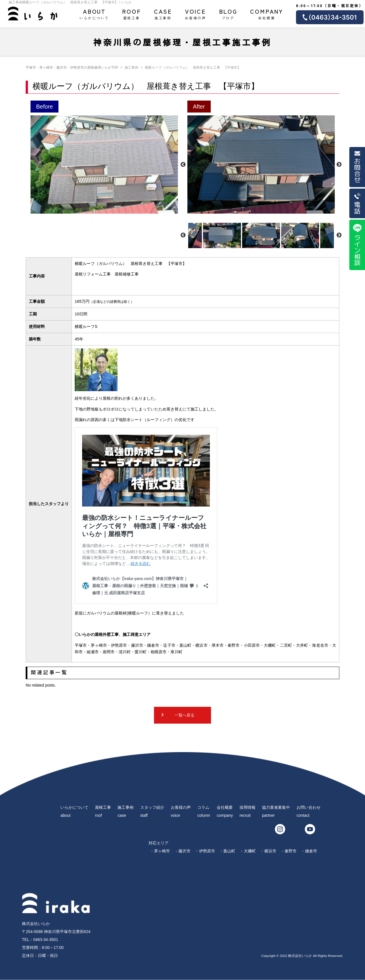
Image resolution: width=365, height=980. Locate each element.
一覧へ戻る (184, 715)
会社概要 (267, 14)
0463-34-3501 (45, 940)
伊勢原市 (207, 851)
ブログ (228, 14)
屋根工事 (132, 14)
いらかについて (94, 14)
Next (339, 165)
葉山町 (229, 851)
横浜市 (270, 851)
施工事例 (163, 14)
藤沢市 (184, 851)
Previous (183, 165)
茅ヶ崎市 (162, 851)
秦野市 (291, 851)
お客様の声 (195, 14)
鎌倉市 (311, 851)
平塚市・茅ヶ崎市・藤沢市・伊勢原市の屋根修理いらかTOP (72, 68)
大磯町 (250, 851)
